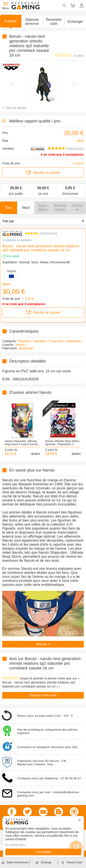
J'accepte (43, 852)
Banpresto (26, 348)
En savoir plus (15, 845)
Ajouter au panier (43, 173)
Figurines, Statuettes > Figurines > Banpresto (50, 341)
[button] (32, 22)
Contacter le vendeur (17, 240)
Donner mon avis (43, 695)
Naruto (20, 345)
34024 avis (49, 233)
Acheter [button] (11, 21)
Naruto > (43, 644)
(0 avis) (79, 56)
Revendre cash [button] (54, 22)
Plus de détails (16, 108)
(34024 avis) (75, 149)
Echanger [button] (75, 22)
